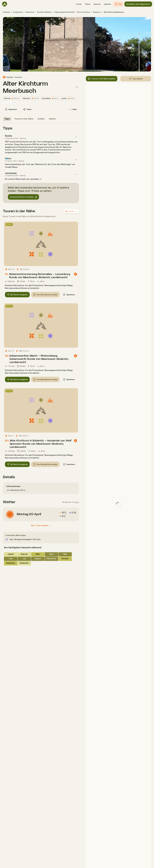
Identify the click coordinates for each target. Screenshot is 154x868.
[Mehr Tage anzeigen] (41, 526)
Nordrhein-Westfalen (44, 12)
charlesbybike (11, 173)
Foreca (77, 502)
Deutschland (30, 12)
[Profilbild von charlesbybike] (4, 102)
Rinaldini (8, 136)
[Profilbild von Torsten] (8, 102)
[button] (79, 4)
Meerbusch (97, 12)
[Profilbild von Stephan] (11, 102)
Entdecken (7, 12)
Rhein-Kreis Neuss (84, 12)
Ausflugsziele (18, 12)
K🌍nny (8, 158)
